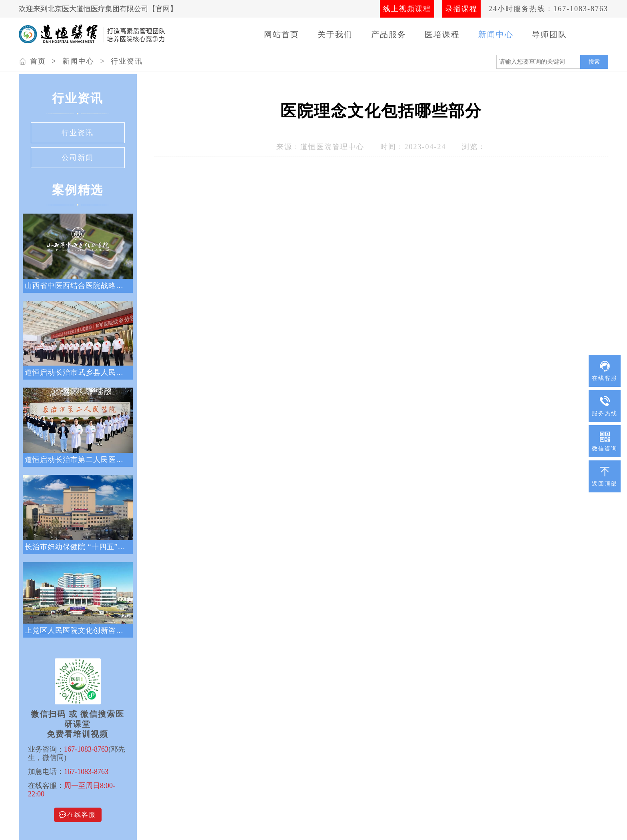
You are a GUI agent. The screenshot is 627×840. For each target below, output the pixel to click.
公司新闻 (78, 158)
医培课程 (442, 34)
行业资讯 (127, 61)
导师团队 (549, 34)
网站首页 (282, 34)
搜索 (594, 62)
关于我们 (335, 34)
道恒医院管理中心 (332, 147)
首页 (38, 61)
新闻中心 (496, 34)
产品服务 (389, 34)
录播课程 (461, 9)
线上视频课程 (407, 9)
